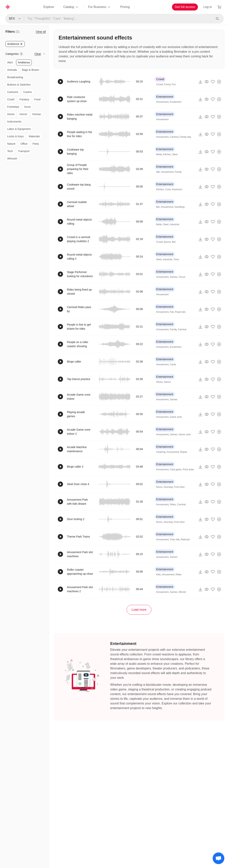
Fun (174, 84)
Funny (167, 84)
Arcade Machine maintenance (77, 449)
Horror (23, 114)
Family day (185, 137)
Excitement (176, 102)
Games (174, 277)
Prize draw (188, 469)
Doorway (168, 487)
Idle (158, 172)
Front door (179, 487)
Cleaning (161, 452)
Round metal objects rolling (79, 222)
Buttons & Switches (19, 85)
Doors (159, 487)
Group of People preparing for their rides (78, 169)
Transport (24, 151)
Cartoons (13, 92)
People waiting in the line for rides (79, 134)
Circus (182, 277)
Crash (11, 99)
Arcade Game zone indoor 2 (79, 432)
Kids (158, 575)
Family (178, 172)
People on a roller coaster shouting (78, 344)
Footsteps (13, 107)
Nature (11, 144)
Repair (184, 452)
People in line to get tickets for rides (79, 327)
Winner (182, 592)
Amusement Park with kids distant (77, 502)
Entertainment (165, 97)
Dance (167, 382)
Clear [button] (38, 54)
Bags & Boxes (31, 70)
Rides (173, 505)
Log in (208, 7)
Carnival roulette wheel (77, 204)
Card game (176, 469)
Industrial (174, 224)
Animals (12, 70)
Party (36, 144)
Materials (34, 136)
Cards (173, 364)
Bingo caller (74, 362)
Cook (168, 189)
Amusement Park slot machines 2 (80, 589)
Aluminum (177, 189)
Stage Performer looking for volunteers (80, 274)
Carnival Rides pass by (79, 309)
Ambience (24, 62)
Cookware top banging (75, 152)
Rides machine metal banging (80, 117)
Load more (139, 610)
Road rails (180, 312)
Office (24, 144)
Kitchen (167, 154)
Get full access (185, 7)
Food (37, 99)
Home (11, 114)
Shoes (159, 382)
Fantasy (24, 99)
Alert (10, 62)
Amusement (162, 102)
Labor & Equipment (19, 129)
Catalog (71, 7)
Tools (176, 259)
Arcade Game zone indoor (79, 397)
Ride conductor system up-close (77, 99)
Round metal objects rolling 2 (79, 257)
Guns (27, 107)
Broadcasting (15, 77)
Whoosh (12, 159)
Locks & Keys (15, 136)
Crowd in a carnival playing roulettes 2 (79, 239)
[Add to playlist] (219, 82)
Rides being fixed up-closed (80, 292)
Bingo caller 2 (75, 467)
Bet (158, 207)
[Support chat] (218, 858)
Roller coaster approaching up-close (80, 572)
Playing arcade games (76, 414)
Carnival (174, 137)
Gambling (179, 207)
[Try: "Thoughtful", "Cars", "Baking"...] (118, 19)
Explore (49, 7)
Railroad (185, 540)
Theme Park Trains (78, 537)
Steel (175, 154)
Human (37, 114)
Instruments (14, 122)
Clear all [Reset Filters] (41, 32)
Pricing (125, 7)
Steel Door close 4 (78, 484)
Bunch (168, 242)
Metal (159, 154)
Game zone (176, 417)
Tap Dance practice (79, 379)
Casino (28, 92)
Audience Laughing (79, 81)
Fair (172, 312)
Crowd (160, 79)
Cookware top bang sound (79, 187)
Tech (10, 151)
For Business (100, 7)
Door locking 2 (76, 519)
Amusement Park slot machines (80, 554)
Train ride (175, 540)
